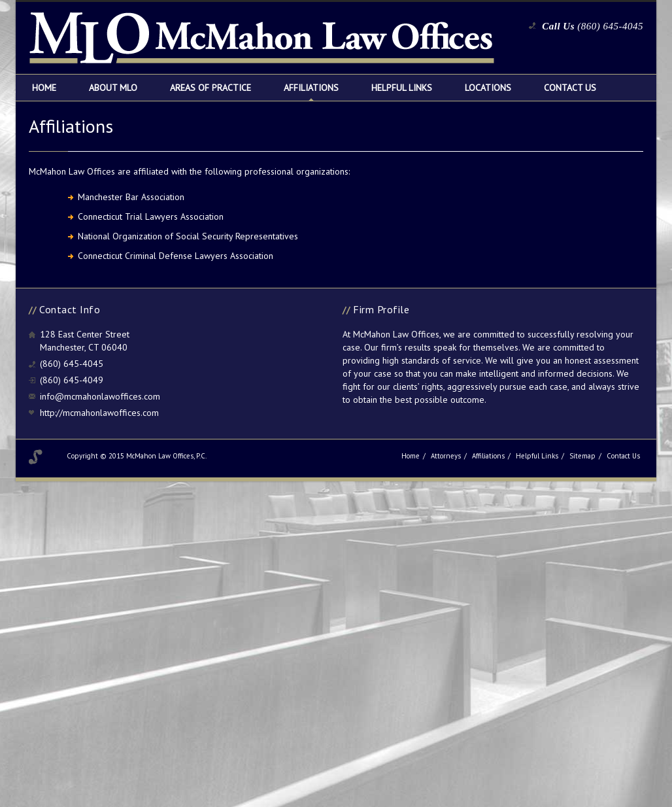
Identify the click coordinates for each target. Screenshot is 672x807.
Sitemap (582, 456)
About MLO (113, 88)
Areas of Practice (210, 88)
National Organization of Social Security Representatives (188, 236)
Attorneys (446, 456)
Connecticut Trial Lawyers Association (151, 216)
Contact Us (570, 88)
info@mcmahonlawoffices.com (100, 396)
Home (44, 88)
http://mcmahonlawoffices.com (99, 413)
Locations (488, 88)
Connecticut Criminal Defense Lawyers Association (176, 256)
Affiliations (311, 88)
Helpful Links (402, 88)
